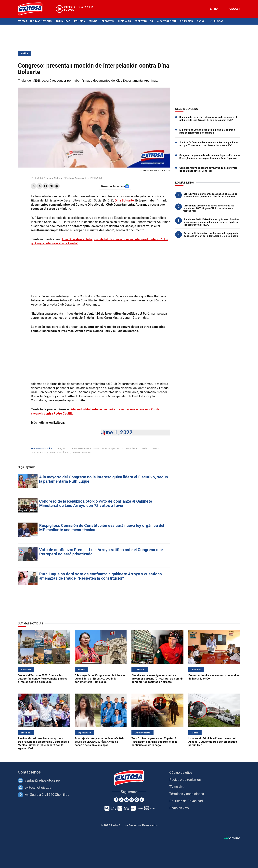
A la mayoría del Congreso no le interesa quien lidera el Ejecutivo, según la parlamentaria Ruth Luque (103, 479)
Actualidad (63, 21)
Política (80, 21)
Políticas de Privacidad (186, 801)
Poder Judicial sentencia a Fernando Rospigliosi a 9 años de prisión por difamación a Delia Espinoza (211, 235)
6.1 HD (214, 9)
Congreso (62, 448)
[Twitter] (121, 800)
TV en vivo (177, 787)
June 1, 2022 (117, 432)
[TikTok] (142, 800)
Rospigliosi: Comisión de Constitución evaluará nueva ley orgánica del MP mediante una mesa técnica (102, 528)
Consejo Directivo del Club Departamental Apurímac (96, 448)
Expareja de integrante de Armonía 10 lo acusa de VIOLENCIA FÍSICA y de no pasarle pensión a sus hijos (100, 742)
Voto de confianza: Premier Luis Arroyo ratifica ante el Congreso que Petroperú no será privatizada (101, 552)
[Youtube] (126, 800)
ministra (156, 448)
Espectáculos (144, 21)
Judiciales (124, 21)
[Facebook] (116, 800)
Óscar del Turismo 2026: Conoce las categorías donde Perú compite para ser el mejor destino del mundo (43, 679)
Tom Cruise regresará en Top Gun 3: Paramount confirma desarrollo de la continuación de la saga (154, 742)
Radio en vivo (179, 808)
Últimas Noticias (41, 21)
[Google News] (137, 800)
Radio (200, 21)
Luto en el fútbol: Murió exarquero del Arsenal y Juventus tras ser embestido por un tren (213, 742)
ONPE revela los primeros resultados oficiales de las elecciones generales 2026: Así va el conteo (210, 195)
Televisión (186, 21)
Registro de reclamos (185, 780)
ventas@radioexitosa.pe (42, 780)
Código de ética (181, 773)
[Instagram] (132, 800)
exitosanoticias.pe (38, 788)
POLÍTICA (64, 453)
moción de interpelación (43, 453)
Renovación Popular (82, 453)
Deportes (108, 21)
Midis (145, 448)
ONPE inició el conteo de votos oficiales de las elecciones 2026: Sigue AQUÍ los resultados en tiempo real (209, 208)
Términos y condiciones (187, 794)
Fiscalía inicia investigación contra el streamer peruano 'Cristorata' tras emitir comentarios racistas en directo (157, 679)
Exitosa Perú (168, 21)
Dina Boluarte (131, 448)
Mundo (93, 21)
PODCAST (234, 9)
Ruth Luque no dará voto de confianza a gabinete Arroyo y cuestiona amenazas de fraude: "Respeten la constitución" (100, 576)
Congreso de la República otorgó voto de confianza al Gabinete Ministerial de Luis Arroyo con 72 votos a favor (96, 503)
